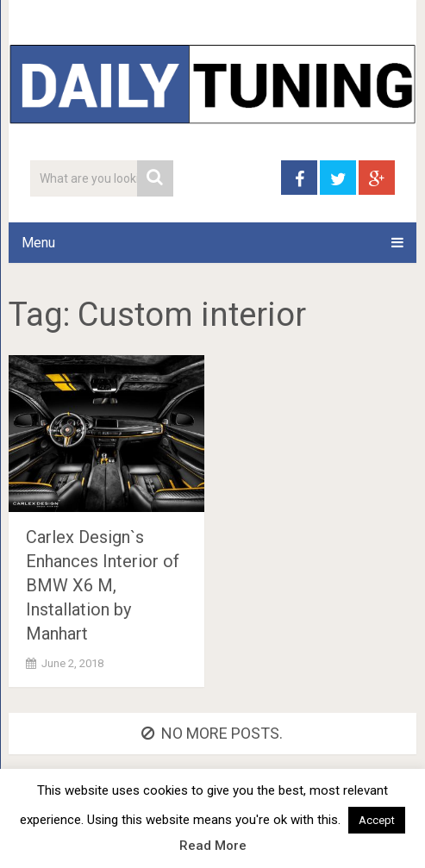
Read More (213, 846)
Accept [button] (377, 820)
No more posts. (212, 733)
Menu (38, 243)
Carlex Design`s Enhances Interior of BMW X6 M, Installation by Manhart (103, 585)
